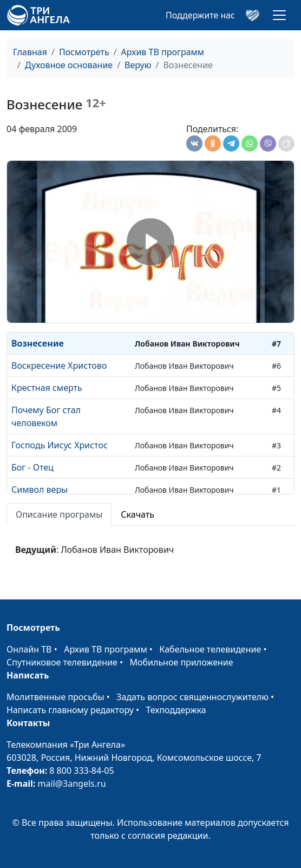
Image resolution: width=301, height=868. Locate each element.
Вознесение (38, 343)
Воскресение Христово (59, 366)
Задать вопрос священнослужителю (192, 697)
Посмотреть (84, 52)
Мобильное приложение (182, 662)
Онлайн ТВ (29, 649)
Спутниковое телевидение (62, 662)
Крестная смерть (47, 388)
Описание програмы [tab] (59, 514)
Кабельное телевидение (210, 649)
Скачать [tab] (138, 514)
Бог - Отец (32, 467)
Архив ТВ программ (163, 52)
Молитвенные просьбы (55, 697)
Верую (138, 65)
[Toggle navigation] (279, 15)
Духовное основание (69, 65)
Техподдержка (176, 710)
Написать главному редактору (70, 710)
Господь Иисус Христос (60, 445)
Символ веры (40, 490)
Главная (30, 52)
